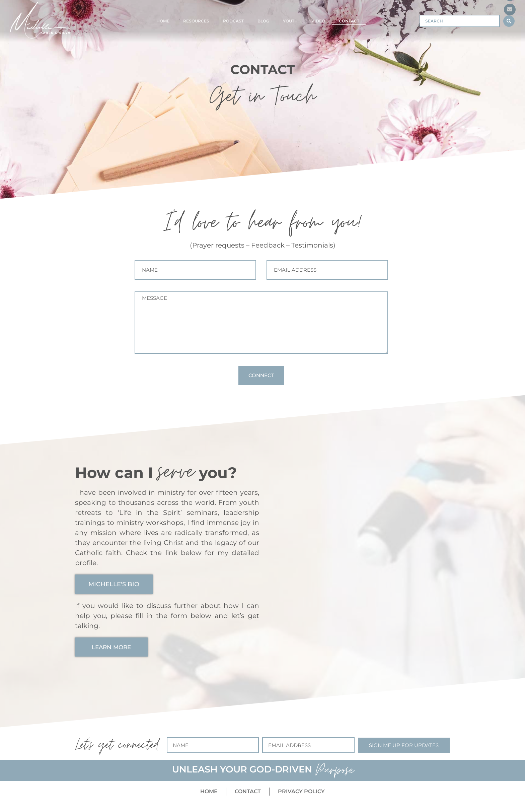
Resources (196, 21)
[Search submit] (509, 21)
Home (163, 21)
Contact (349, 21)
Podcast (233, 21)
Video (318, 21)
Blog (263, 21)
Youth (290, 21)
